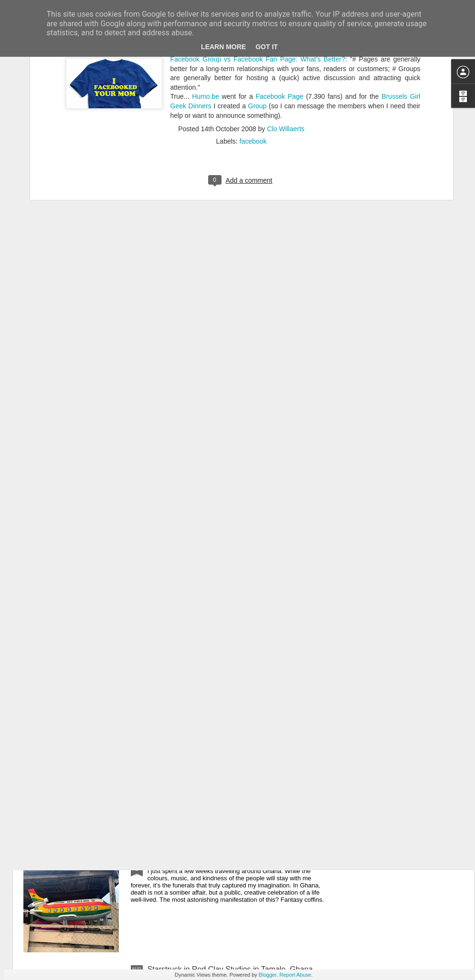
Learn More (223, 47)
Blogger (268, 975)
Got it (267, 47)
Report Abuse (295, 975)
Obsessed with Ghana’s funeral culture (213, 861)
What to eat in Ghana (184, 753)
